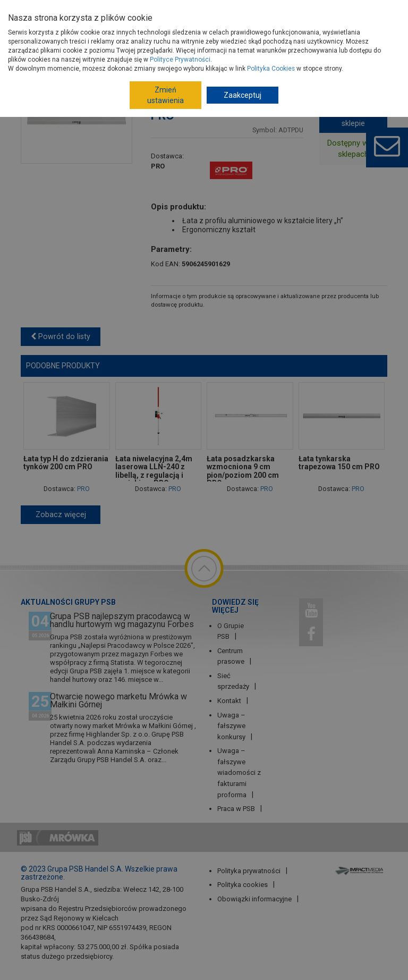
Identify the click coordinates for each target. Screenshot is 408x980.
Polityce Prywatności (180, 60)
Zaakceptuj (243, 95)
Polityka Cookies (271, 69)
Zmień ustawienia (165, 95)
